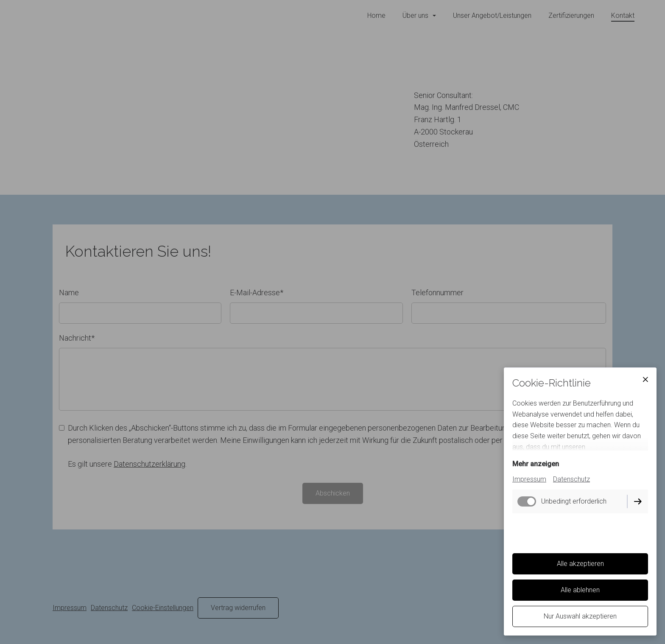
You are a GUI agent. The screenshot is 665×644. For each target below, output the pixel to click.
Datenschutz (571, 479)
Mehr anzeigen (536, 464)
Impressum (529, 479)
